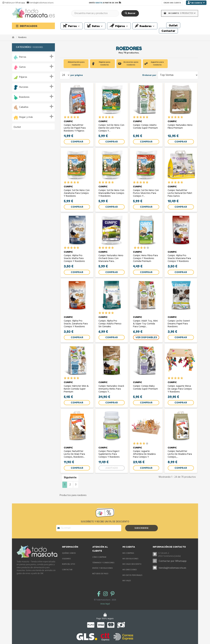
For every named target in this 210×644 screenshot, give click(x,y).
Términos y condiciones (103, 568)
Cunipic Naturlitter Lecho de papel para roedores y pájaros (75, 129)
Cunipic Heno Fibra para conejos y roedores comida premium (146, 263)
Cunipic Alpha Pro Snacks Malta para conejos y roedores (75, 263)
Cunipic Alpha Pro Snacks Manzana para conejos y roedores (179, 263)
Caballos (24, 107)
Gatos (22, 67)
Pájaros (23, 77)
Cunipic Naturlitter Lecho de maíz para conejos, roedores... (75, 462)
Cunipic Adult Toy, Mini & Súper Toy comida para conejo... (145, 329)
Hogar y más (26, 117)
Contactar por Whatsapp (173, 567)
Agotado (112, 476)
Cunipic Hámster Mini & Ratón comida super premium (76, 396)
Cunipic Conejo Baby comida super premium (146, 395)
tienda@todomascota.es (172, 573)
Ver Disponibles (146, 343)
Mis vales (127, 586)
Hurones (24, 87)
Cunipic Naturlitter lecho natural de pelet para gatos (180, 196)
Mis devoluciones (130, 564)
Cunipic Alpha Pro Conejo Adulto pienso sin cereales (110, 329)
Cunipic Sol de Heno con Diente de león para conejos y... (112, 129)
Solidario (66, 564)
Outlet (17, 127)
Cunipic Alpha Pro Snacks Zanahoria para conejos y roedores (76, 329)
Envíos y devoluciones (103, 574)
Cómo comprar (99, 563)
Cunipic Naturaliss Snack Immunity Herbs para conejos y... (111, 396)
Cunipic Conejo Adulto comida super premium (146, 128)
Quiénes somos (69, 559)
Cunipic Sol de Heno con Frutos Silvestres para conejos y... (146, 196)
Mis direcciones (130, 575)
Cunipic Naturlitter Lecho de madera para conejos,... (180, 462)
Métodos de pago (100, 579)
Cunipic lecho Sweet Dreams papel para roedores (179, 329)
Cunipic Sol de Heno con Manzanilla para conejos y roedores (112, 196)
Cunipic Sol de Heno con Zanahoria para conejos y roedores (77, 196)
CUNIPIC (68, 123)
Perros (23, 57)
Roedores (24, 97)
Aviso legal (105, 609)
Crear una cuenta (172, 3)
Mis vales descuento (132, 570)
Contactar (67, 575)
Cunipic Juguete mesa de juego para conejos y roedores (180, 396)
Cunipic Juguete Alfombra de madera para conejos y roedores (144, 462)
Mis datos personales (132, 581)
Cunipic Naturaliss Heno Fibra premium (180, 128)
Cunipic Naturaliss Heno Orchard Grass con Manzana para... (111, 263)
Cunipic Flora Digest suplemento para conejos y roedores (109, 462)
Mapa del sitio (68, 570)
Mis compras (128, 559)
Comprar (77, 143)
